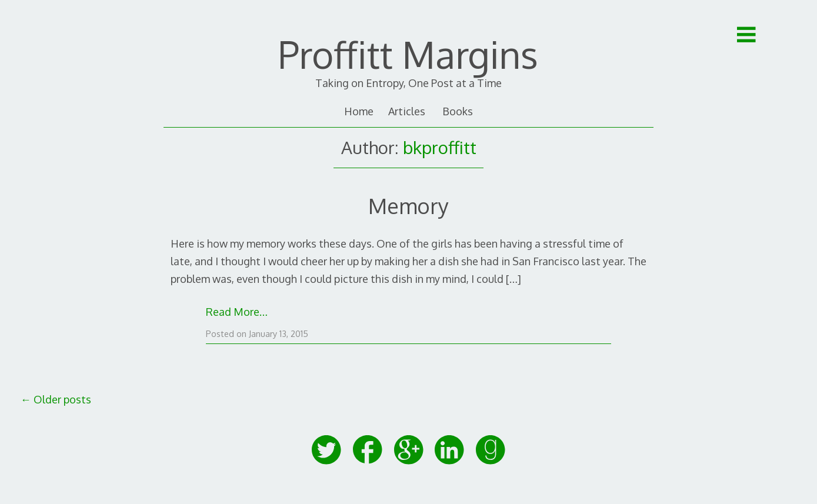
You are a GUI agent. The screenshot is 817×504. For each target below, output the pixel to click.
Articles (407, 111)
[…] (513, 279)
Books (458, 111)
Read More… (237, 312)
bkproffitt (440, 147)
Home (359, 111)
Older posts (56, 399)
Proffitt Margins (408, 54)
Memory (408, 206)
